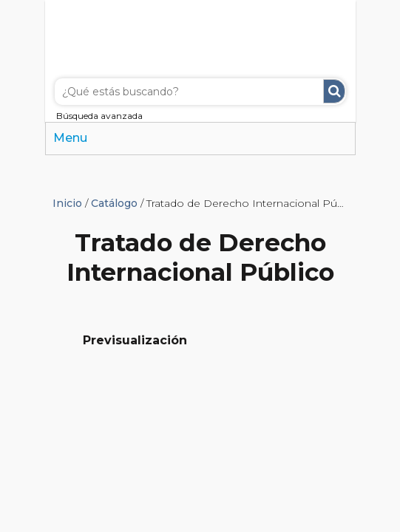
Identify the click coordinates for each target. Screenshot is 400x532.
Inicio (67, 203)
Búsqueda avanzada (99, 116)
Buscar (334, 91)
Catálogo (114, 203)
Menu (70, 138)
